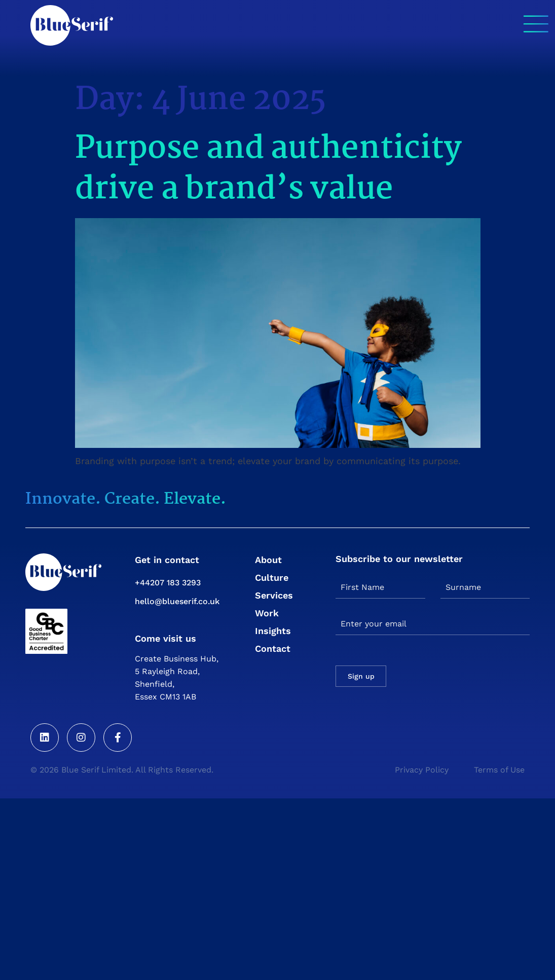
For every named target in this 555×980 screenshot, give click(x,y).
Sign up (361, 676)
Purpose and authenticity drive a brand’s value (268, 169)
